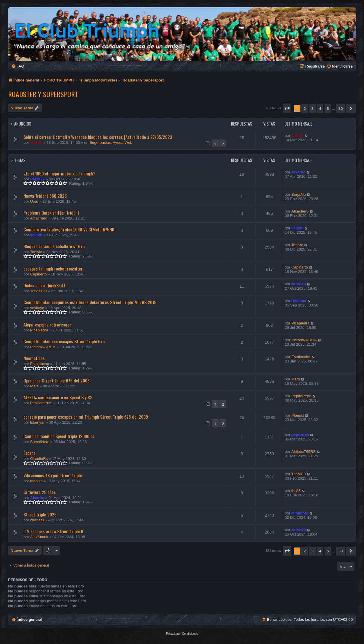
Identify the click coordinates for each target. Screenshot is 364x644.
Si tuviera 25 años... (41, 492)
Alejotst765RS (304, 452)
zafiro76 (299, 284)
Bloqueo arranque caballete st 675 (54, 246)
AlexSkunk (39, 537)
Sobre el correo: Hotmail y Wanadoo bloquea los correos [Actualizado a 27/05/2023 (98, 137)
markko (36, 481)
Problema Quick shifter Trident (51, 213)
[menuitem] (18, 66)
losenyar (37, 422)
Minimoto (300, 513)
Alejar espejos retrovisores (48, 324)
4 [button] (320, 108)
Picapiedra (39, 330)
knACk (36, 143)
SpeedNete (40, 442)
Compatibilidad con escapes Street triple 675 (64, 341)
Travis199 (38, 291)
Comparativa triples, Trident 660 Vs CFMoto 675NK (69, 229)
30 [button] (341, 108)
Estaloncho (40, 364)
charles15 (38, 520)
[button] (287, 108)
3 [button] (312, 108)
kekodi (36, 235)
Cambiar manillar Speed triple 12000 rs (59, 436)
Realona (299, 301)
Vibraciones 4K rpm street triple (53, 475)
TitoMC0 (299, 474)
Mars (34, 386)
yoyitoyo (37, 308)
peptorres (300, 435)
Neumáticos (34, 358)
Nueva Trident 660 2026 (45, 196)
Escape (29, 453)
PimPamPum (41, 403)
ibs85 (296, 491)
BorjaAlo (299, 194)
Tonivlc (36, 252)
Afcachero (39, 218)
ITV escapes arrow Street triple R (53, 531)
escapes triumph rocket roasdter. (53, 269)
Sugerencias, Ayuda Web (111, 143)
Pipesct (298, 415)
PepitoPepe (301, 396)
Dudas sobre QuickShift (44, 285)
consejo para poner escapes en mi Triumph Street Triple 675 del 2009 (86, 417)
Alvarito (299, 172)
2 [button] (305, 108)
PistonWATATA (43, 347)
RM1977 (37, 179)
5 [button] (328, 108)
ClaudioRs (39, 459)
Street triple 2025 (40, 514)
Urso (34, 201)
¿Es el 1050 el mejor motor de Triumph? (60, 173)
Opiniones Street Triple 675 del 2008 (57, 380)
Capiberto (38, 274)
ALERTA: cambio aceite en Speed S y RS (58, 397)
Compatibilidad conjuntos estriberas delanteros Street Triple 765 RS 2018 (90, 302)
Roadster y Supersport (43, 94)
